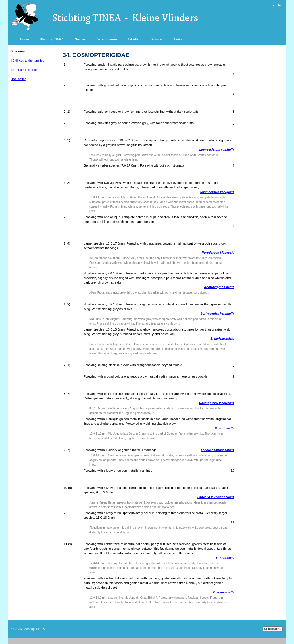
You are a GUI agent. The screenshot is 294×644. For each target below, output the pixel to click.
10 (233, 471)
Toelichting (19, 79)
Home (25, 39)
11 (233, 522)
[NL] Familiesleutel (24, 70)
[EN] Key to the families (28, 61)
